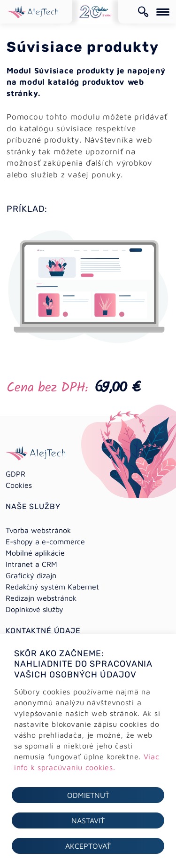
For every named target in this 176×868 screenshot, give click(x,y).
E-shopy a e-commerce (45, 542)
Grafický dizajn (31, 575)
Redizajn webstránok (41, 598)
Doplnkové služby (34, 609)
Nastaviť (88, 820)
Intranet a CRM (31, 564)
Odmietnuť (88, 795)
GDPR (15, 474)
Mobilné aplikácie (35, 553)
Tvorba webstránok (38, 530)
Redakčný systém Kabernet (52, 587)
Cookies (19, 485)
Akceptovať (88, 846)
